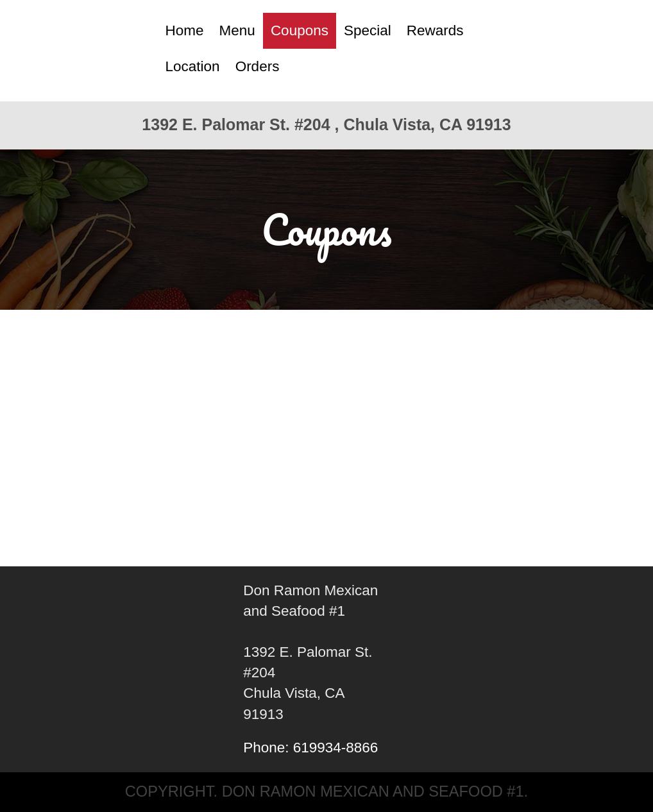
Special (368, 30)
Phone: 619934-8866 (310, 748)
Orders (258, 66)
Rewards (435, 30)
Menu (237, 30)
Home (185, 30)
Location (193, 66)
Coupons (300, 30)
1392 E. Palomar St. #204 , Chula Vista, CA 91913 (326, 124)
